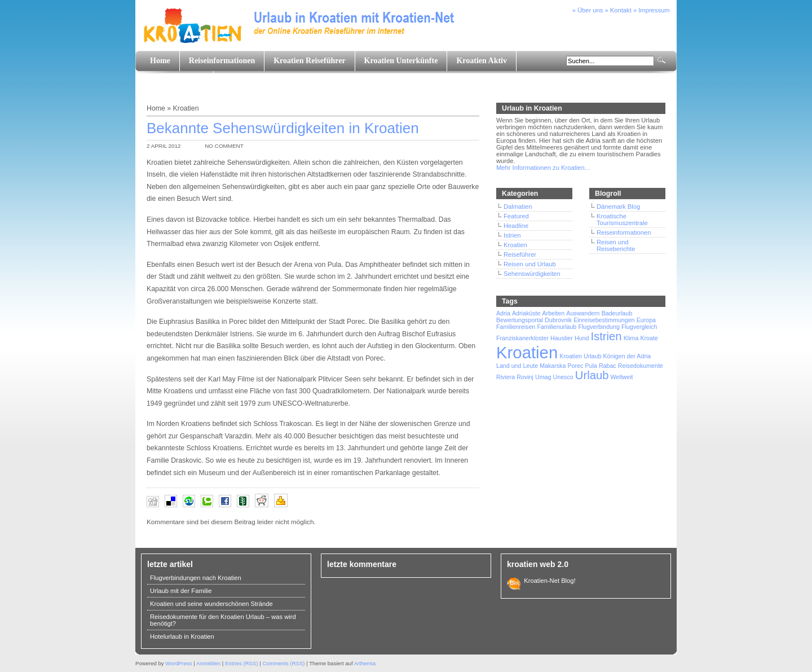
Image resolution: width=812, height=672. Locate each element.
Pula (591, 366)
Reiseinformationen (222, 61)
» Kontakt (618, 10)
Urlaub (592, 375)
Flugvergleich (639, 327)
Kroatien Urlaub (580, 356)
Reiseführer (520, 254)
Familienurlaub (557, 327)
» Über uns (588, 10)
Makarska (553, 366)
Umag (543, 377)
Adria (503, 313)
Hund (582, 338)
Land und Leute (177, 81)
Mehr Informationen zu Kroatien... (543, 168)
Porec (576, 366)
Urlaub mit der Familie (181, 591)
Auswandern (583, 313)
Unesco (563, 377)
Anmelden (208, 663)
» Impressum (652, 10)
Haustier (562, 338)
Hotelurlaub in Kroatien (182, 636)
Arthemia (365, 663)
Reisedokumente (641, 366)
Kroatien (186, 108)
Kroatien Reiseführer (309, 61)
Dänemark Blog (618, 207)
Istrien (512, 235)
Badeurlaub (617, 313)
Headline (516, 226)
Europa (646, 320)
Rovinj (525, 377)
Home (160, 61)
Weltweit (621, 377)
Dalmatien (518, 207)
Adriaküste (526, 313)
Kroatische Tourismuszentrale (622, 219)
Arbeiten (553, 313)
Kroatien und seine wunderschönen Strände (211, 604)
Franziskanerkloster (522, 338)
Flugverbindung (599, 327)
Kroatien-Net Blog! (548, 581)
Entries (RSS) (242, 663)
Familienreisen (516, 327)
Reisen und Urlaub (530, 264)
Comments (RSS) (283, 663)
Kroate (649, 338)
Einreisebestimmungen (604, 320)
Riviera (506, 377)
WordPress (178, 663)
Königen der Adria (627, 356)
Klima (631, 338)
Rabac (608, 366)
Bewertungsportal (520, 320)
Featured (516, 216)
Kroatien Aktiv (482, 61)
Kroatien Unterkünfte (401, 61)
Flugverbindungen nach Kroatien (196, 578)
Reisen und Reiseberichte (616, 245)
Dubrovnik (558, 320)
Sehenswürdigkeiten (532, 274)
